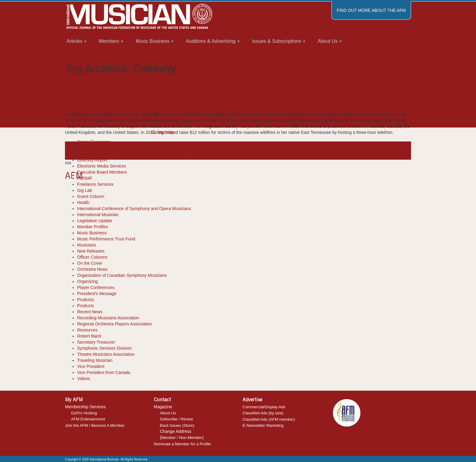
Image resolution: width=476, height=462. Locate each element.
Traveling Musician (95, 360)
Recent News (121, 81)
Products (85, 300)
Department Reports (96, 154)
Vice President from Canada (104, 372)
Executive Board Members (102, 172)
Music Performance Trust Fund (106, 239)
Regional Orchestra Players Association (114, 324)
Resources (87, 330)
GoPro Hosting (84, 413)
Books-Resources (94, 142)
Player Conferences (96, 287)
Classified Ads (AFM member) (269, 419)
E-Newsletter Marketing (263, 425)
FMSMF (85, 178)
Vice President (91, 366)
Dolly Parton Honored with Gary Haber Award (175, 96)
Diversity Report (92, 160)
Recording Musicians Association (108, 318)
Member (168, 438)
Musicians (87, 245)
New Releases (91, 251)
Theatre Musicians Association (106, 354)
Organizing (87, 281)
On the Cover (90, 263)
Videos (84, 379)
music (263, 151)
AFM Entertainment (88, 419)
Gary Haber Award (163, 151)
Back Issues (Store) (177, 425)
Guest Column (91, 196)
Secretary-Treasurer (96, 342)
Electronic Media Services (102, 166)
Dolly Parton (133, 151)
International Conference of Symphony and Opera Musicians (134, 209)
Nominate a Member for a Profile (182, 444)
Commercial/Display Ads (264, 407)
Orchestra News (92, 269)
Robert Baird (89, 336)
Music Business (92, 233)
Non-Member (191, 438)
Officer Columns (92, 257)
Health (83, 202)
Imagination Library (198, 151)
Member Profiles (93, 227)
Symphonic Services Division (104, 348)
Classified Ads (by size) (263, 413)
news (273, 151)
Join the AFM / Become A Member (95, 425)
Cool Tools (87, 148)
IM (99, 108)
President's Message (97, 294)
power (284, 151)
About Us (168, 413)
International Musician (86, 81)
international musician (237, 151)
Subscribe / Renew (177, 419)
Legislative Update (95, 221)
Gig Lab (85, 190)
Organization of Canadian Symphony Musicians (122, 275)
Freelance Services (95, 184)
